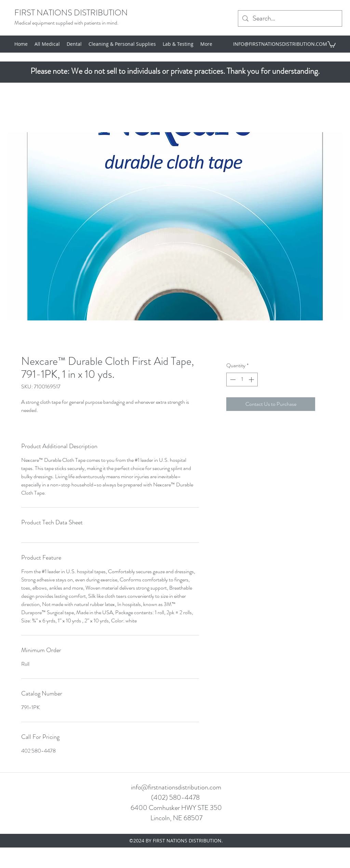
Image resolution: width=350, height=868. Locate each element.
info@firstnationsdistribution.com (176, 787)
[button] (332, 44)
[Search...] (290, 18)
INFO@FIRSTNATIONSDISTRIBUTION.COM (280, 44)
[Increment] (252, 380)
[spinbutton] (242, 380)
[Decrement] (232, 380)
